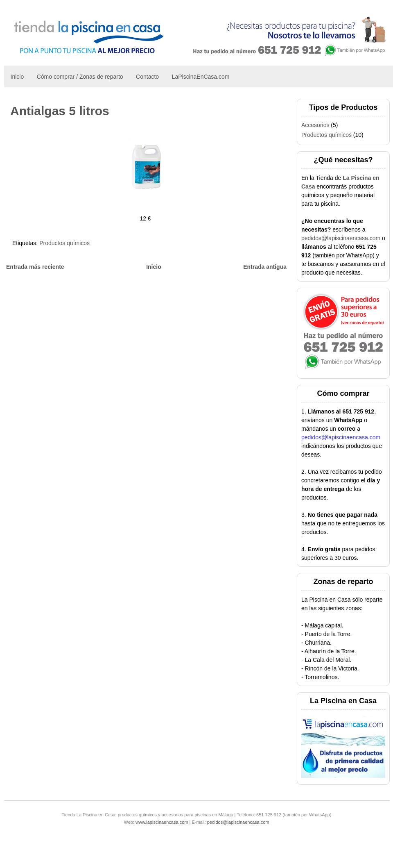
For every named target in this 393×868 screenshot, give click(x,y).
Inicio (17, 77)
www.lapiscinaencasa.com (162, 822)
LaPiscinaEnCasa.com (201, 77)
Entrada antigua (265, 267)
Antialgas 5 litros (60, 111)
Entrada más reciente (35, 267)
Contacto (147, 77)
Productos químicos (64, 243)
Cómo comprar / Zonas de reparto (80, 77)
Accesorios (315, 125)
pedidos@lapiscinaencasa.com (341, 238)
